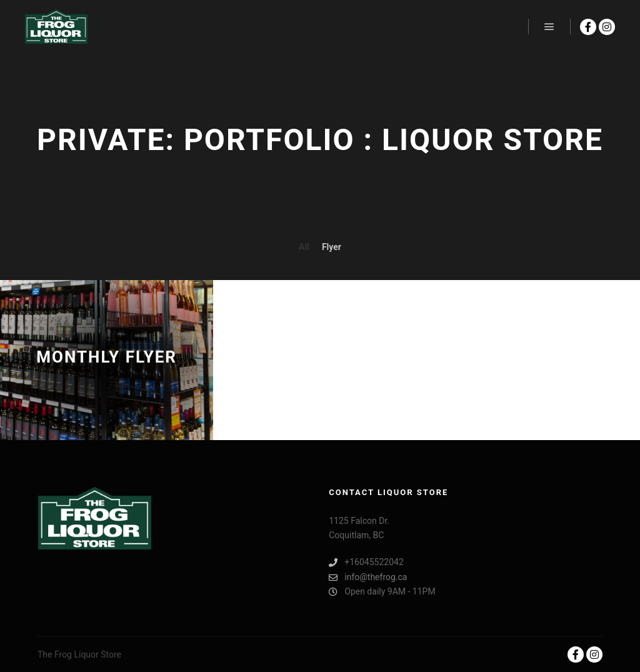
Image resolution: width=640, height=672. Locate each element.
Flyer (332, 247)
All (304, 247)
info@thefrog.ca (368, 577)
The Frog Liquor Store (79, 654)
